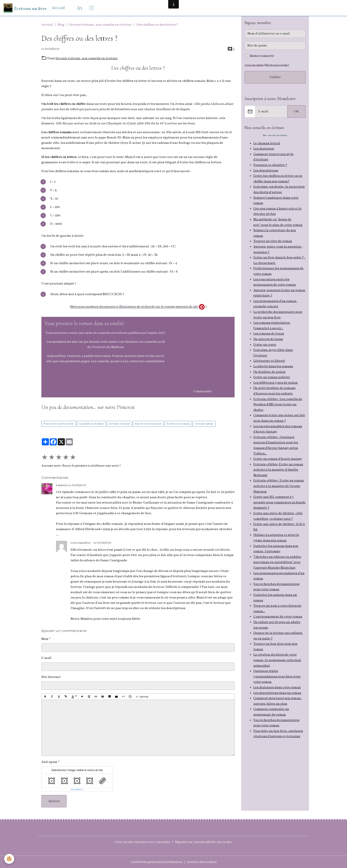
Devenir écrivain (120, 424)
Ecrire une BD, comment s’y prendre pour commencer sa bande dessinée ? (275, 494)
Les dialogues (264, 149)
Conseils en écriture (92, 424)
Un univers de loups (268, 335)
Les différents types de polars (276, 377)
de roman (279, 701)
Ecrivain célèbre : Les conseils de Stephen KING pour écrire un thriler (278, 398)
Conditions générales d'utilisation (156, 862)
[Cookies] (9, 859)
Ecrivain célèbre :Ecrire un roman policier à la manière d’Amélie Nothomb (278, 462)
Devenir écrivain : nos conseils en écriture (100, 25)
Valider (275, 77)
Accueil (59, 8)
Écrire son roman (178, 424)
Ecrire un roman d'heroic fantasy (278, 451)
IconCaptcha (76, 789)
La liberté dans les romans (273, 361)
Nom (45, 639)
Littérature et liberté (269, 356)
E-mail (46, 658)
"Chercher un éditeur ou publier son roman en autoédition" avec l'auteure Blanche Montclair (278, 552)
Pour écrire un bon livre (59, 424)
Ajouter (54, 801)
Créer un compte (254, 65)
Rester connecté (262, 56)
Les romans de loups (269, 329)
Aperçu (142, 697)
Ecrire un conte (265, 340)
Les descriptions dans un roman (277, 680)
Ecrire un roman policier (272, 372)
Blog (61, 25)
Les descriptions (266, 170)
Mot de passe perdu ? (277, 65)
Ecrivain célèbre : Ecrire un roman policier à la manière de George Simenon (279, 478)
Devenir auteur (204, 424)
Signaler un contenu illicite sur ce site (204, 842)
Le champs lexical (267, 143)
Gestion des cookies (202, 862)
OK (296, 112)
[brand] (25, 8)
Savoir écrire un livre (148, 424)
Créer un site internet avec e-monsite (142, 842)
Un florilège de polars (269, 366)
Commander (202, 391)
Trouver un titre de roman (273, 239)
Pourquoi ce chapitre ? (270, 165)
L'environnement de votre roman (278, 605)
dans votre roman (288, 674)
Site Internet (51, 677)
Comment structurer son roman (277, 685)
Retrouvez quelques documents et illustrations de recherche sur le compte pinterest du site (134, 307)
